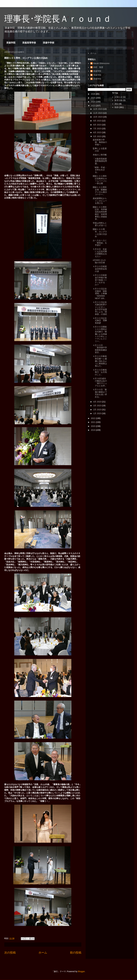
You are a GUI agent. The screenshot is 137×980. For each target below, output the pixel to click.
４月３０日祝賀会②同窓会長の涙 (100, 269)
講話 (117, 104)
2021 (93, 422)
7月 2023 (98, 129)
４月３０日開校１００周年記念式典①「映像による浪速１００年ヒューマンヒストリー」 (100, 334)
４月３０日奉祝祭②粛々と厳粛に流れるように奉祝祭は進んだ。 (100, 361)
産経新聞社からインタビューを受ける (100, 201)
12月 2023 (98, 109)
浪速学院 (11, 43)
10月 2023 (98, 117)
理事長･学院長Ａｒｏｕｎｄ (58, 19)
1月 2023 (98, 413)
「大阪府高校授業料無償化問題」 (100, 161)
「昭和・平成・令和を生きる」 (100, 170)
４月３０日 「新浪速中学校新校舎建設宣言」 (100, 349)
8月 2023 (98, 125)
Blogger (81, 971)
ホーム (43, 953)
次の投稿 (10, 953)
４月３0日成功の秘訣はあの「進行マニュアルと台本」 (100, 382)
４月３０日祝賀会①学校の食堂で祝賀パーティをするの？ (100, 280)
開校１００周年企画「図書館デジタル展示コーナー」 (100, 191)
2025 (93, 98)
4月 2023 (98, 402)
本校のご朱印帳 (100, 155)
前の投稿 (76, 953)
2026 (93, 94)
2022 (93, 418)
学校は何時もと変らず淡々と (100, 224)
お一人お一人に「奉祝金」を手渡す (100, 243)
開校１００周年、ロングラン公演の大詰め (100, 233)
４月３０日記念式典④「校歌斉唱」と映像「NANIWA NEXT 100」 (100, 294)
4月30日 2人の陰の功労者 (99, 261)
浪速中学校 (49, 43)
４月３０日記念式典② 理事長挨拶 (100, 321)
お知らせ (119, 97)
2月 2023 (98, 410)
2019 (93, 430)
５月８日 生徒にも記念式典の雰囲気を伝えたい (100, 253)
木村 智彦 (98, 67)
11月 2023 (98, 113)
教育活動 (119, 100)
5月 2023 (98, 136)
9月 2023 (98, 121)
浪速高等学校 (29, 43)
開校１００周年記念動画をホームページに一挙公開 (100, 180)
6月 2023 (98, 132)
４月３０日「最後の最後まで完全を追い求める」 (100, 393)
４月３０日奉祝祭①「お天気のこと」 (100, 372)
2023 (93, 106)
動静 (117, 107)
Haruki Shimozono (101, 63)
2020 (93, 426)
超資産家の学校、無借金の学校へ (100, 142)
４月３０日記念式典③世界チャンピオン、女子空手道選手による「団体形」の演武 (100, 308)
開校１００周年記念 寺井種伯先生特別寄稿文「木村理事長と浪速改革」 (100, 213)
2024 (93, 102)
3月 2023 (98, 406)
